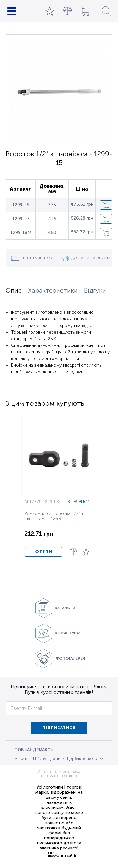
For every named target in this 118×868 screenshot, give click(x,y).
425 (52, 219)
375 (52, 205)
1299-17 (21, 219)
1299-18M (21, 233)
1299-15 (21, 205)
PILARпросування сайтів (62, 854)
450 (52, 233)
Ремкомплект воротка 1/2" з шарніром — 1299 (54, 516)
